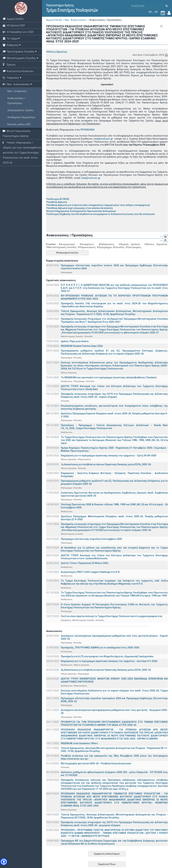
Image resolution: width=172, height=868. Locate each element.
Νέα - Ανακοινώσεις (76, 20)
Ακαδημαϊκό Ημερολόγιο (21, 117)
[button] (4, 862)
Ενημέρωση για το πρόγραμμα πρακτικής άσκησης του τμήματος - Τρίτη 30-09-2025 (109, 456)
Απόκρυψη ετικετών (67, 253)
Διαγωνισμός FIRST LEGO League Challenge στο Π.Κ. (91, 572)
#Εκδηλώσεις (106, 244)
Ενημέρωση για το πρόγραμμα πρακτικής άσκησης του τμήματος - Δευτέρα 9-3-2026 (109, 661)
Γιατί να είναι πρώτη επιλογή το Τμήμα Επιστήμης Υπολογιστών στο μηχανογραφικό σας (112, 616)
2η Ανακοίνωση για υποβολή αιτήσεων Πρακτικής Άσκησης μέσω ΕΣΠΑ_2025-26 (106, 670)
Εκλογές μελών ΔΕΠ (19, 124)
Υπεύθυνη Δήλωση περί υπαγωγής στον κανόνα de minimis (80, 208)
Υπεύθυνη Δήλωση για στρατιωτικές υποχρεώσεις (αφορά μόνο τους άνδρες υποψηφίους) (98, 205)
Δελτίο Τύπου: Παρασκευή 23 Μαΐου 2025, (85, 563)
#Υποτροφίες (133, 247)
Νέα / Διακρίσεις (17, 91)
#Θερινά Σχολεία (129, 244)
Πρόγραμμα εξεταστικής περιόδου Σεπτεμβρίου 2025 (91, 539)
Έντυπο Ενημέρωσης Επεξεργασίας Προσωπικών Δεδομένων (81, 211)
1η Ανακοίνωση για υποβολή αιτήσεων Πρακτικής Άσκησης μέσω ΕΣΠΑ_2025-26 (106, 464)
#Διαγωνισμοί (67, 244)
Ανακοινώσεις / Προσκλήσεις (16, 101)
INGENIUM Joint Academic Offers (79, 743)
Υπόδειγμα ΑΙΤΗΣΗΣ (58, 199)
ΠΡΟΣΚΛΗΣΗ (88, 130)
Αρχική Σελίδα (54, 20)
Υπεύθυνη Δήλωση (57, 202)
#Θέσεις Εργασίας (57, 52)
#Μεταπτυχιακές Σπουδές (61, 247)
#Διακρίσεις (87, 244)
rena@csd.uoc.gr (103, 139)
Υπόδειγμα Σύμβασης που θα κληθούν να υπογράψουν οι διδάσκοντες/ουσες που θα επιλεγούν (100, 214)
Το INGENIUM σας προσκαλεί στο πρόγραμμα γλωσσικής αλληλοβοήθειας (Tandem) (109, 377)
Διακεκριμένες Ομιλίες (21, 110)
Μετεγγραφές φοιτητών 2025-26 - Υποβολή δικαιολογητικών (96, 763)
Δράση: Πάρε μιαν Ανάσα (75, 341)
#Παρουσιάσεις (87, 247)
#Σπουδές (119, 247)
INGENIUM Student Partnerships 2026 (82, 346)
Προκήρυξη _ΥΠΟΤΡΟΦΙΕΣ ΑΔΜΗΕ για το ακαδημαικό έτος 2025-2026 (100, 648)
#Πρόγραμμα (104, 247)
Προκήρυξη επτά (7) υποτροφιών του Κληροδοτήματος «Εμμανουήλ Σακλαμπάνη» (107, 656)
